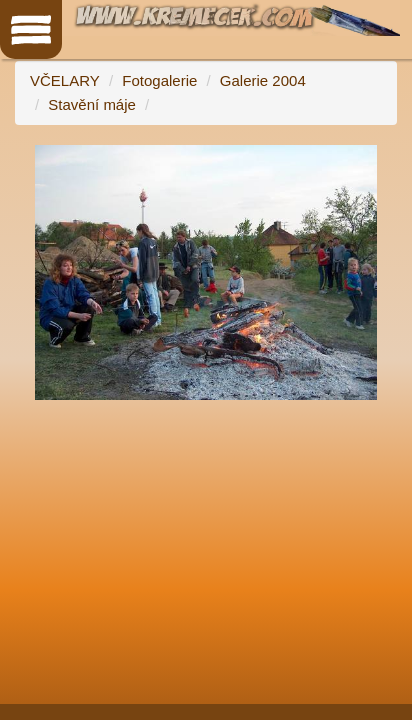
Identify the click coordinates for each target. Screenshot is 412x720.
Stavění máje (92, 104)
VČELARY (65, 80)
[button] (379, 163)
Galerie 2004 (263, 80)
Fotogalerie (159, 80)
